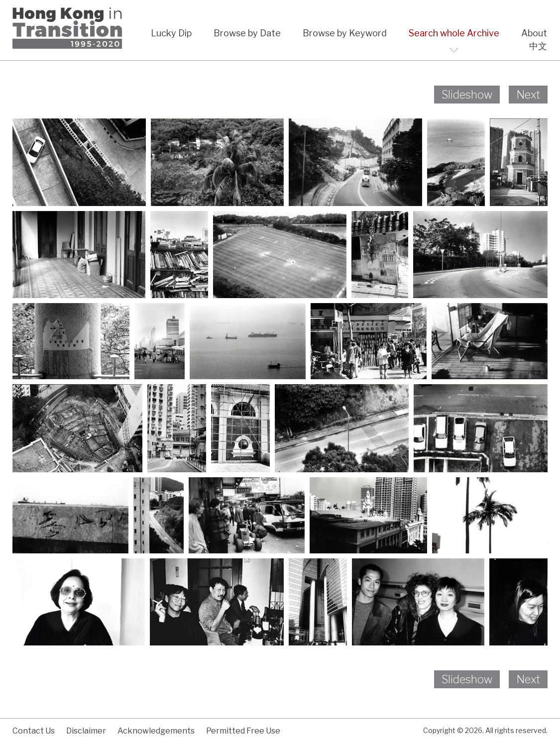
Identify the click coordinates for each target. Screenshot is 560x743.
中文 (538, 46)
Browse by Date (247, 33)
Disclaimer (86, 731)
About (534, 33)
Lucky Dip (171, 33)
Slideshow (467, 95)
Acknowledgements (156, 731)
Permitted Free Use (243, 731)
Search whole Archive (454, 33)
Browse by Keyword (345, 33)
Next (528, 95)
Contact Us (34, 731)
